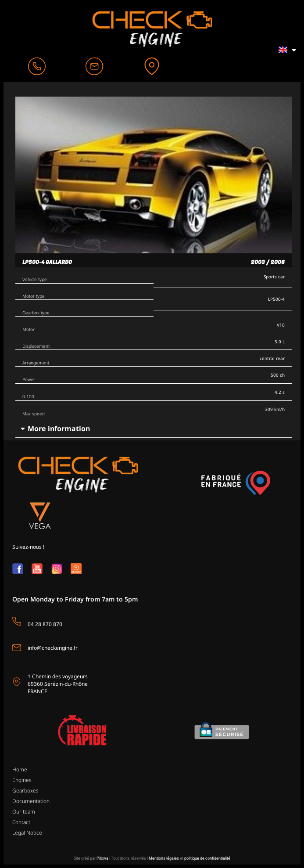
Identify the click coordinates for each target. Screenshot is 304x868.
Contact (21, 822)
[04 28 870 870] (17, 621)
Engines (22, 780)
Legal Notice (27, 833)
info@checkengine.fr (53, 648)
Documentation (31, 801)
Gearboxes (25, 791)
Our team (24, 812)
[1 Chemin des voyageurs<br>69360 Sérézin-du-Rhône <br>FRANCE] (17, 682)
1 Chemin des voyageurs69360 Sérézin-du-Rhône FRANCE (58, 684)
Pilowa (102, 858)
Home (20, 769)
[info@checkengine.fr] (17, 648)
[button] (154, 429)
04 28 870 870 (45, 624)
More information (59, 429)
